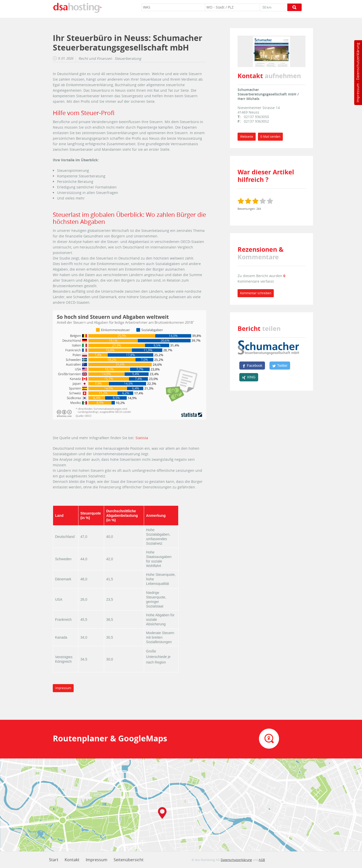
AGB (262, 860)
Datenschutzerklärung (358, 61)
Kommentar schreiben (256, 293)
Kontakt (72, 860)
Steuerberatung (128, 59)
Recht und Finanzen (95, 59)
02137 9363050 (256, 117)
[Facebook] (252, 366)
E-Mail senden (270, 137)
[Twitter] (280, 366)
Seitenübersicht (129, 860)
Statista (142, 438)
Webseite (247, 137)
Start (54, 860)
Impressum (358, 93)
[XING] (249, 377)
